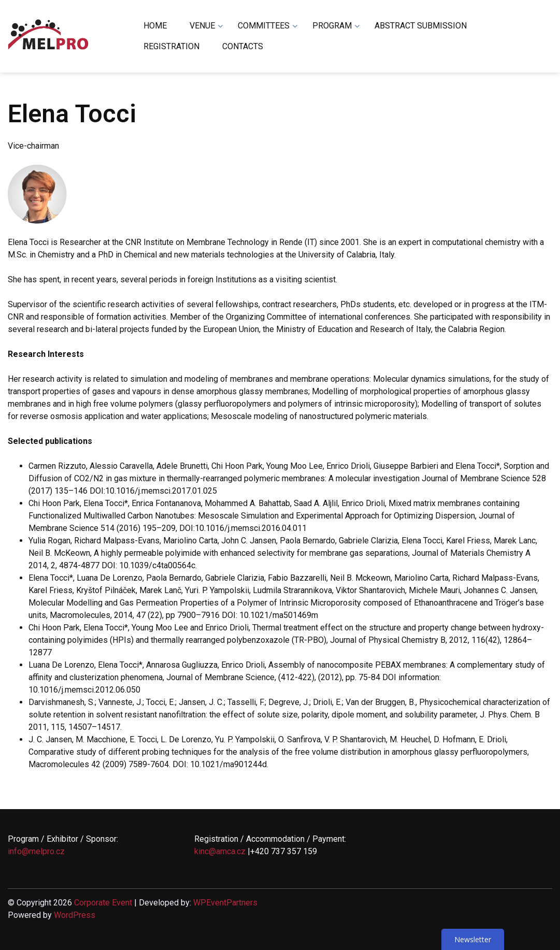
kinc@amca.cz (220, 851)
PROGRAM (332, 26)
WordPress (75, 915)
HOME (155, 26)
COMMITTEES (264, 26)
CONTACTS (243, 46)
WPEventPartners (225, 903)
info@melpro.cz (36, 851)
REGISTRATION (171, 46)
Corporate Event (103, 903)
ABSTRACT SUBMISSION (421, 26)
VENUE (202, 26)
